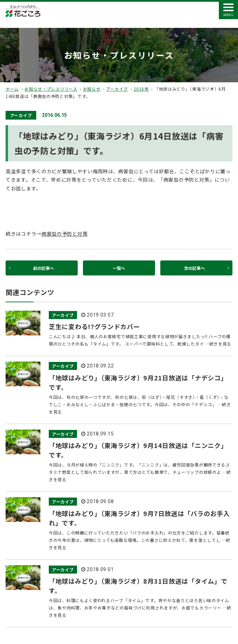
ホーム (12, 89)
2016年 (141, 89)
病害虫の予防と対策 (64, 234)
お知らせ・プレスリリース (51, 89)
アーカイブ (117, 89)
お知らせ (92, 89)
